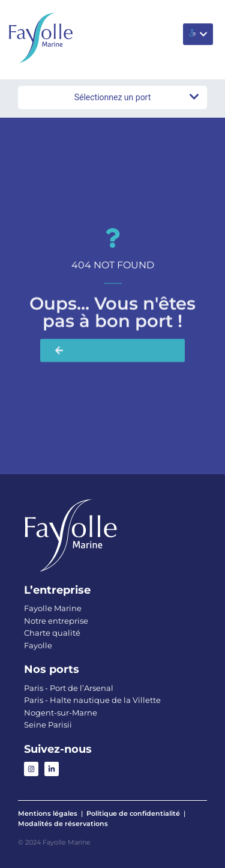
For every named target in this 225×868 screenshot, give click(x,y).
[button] (198, 34)
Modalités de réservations (63, 824)
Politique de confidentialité (133, 813)
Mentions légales (48, 813)
